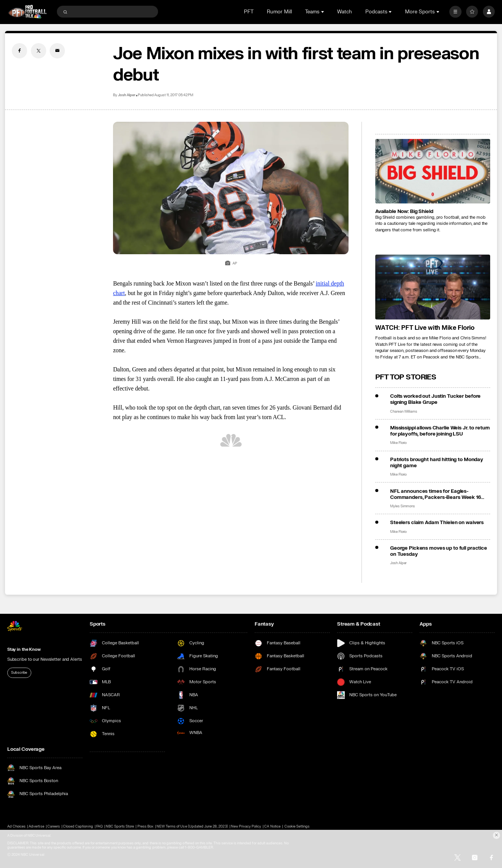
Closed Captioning (78, 827)
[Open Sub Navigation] (323, 12)
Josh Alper (127, 95)
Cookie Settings (297, 827)
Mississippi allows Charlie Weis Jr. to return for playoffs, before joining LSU (440, 431)
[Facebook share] (19, 51)
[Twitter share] (39, 51)
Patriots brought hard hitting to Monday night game (437, 463)
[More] (455, 12)
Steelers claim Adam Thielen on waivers (437, 523)
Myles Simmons (403, 506)
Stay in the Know (24, 649)
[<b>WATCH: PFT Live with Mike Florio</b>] (433, 287)
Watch (345, 12)
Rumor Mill (279, 12)
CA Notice (272, 827)
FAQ (99, 827)
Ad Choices (16, 827)
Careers (54, 827)
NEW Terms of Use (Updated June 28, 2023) (192, 827)
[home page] (27, 12)
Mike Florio (398, 443)
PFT (249, 12)
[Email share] (57, 51)
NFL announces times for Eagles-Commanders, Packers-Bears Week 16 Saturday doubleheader (436, 494)
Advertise (36, 827)
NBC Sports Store (120, 827)
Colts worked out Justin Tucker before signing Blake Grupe (435, 399)
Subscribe (19, 673)
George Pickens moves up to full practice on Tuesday (439, 551)
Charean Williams (404, 411)
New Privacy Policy (246, 827)
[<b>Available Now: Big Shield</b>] (433, 171)
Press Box (145, 827)
